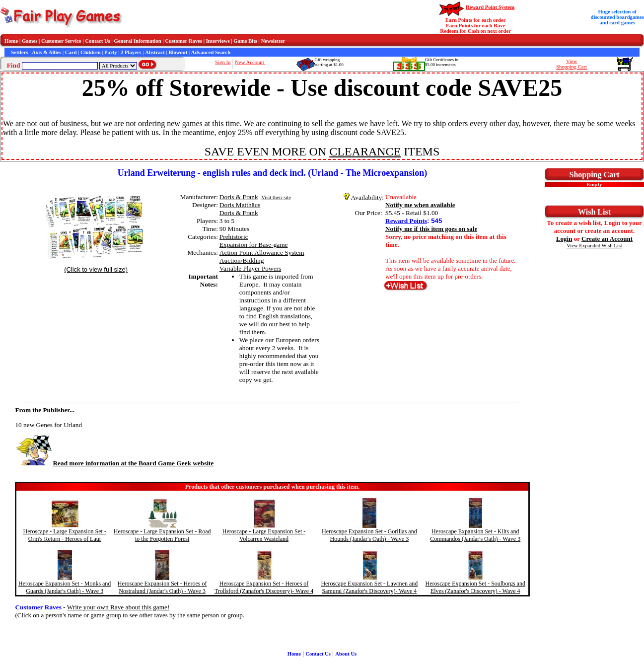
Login (564, 239)
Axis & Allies (46, 52)
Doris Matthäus (240, 205)
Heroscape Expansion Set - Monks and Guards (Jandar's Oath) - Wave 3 (65, 587)
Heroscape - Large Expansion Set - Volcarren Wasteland (264, 535)
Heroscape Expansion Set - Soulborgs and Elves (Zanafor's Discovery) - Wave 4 (475, 587)
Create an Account (607, 239)
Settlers (19, 52)
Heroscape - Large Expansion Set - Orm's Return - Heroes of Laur (65, 535)
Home (11, 41)
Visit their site (276, 197)
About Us (346, 654)
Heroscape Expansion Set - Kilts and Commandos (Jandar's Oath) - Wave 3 (475, 535)
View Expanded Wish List (594, 246)
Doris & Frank (239, 197)
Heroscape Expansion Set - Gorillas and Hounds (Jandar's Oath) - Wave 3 (369, 535)
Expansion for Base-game (254, 245)
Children (91, 52)
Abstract (155, 52)
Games (30, 41)
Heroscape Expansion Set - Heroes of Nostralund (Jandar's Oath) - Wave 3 (162, 587)
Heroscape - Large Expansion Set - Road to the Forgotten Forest (162, 535)
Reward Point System (490, 7)
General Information (138, 41)
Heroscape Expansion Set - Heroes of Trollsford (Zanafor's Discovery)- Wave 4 (264, 587)
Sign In (223, 62)
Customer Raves (183, 41)
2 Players (131, 52)
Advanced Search (211, 52)
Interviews (218, 41)
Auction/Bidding (242, 260)
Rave (499, 26)
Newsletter (273, 41)
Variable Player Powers (250, 268)
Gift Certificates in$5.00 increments (442, 62)
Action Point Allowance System (262, 253)
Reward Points (406, 221)
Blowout (178, 52)
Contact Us (98, 41)
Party (110, 52)
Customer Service (61, 41)
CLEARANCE (365, 151)
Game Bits (245, 41)
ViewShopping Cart (572, 64)
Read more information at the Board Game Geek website (114, 463)
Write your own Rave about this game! (118, 607)
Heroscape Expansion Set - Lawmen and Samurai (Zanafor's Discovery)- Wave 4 (369, 587)
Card (71, 52)
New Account (250, 62)
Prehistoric (234, 237)
